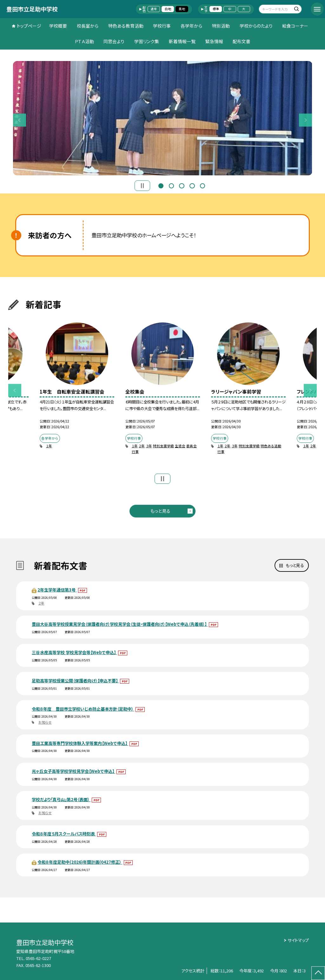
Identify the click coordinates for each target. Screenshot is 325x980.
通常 (154, 9)
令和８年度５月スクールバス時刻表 (64, 834)
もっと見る (160, 511)
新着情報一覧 (182, 41)
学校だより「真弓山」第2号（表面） (61, 799)
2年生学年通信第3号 (57, 590)
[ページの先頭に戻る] (318, 973)
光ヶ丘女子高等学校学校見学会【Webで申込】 (73, 771)
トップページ (29, 26)
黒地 (182, 9)
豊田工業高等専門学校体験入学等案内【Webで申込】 (80, 743)
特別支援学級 (163, 446)
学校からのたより (256, 26)
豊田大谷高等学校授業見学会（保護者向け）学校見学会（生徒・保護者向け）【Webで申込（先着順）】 (120, 624)
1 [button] (161, 185)
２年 (142, 446)
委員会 (192, 446)
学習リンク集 (147, 41)
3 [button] (182, 185)
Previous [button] (20, 120)
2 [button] (171, 185)
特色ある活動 (271, 446)
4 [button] (192, 185)
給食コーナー (295, 26)
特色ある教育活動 (126, 26)
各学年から (191, 26)
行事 (135, 452)
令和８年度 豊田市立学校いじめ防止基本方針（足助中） (83, 709)
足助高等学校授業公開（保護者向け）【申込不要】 (75, 681)
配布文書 (242, 41)
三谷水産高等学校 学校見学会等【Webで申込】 (74, 652)
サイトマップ (298, 940)
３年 (149, 446)
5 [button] (202, 185)
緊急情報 (214, 41)
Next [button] (305, 120)
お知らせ (45, 722)
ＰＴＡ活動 (84, 41)
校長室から (88, 26)
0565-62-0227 (38, 958)
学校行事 (162, 26)
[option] (163, 118)
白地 (168, 9)
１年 (49, 446)
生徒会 (180, 446)
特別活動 (221, 26)
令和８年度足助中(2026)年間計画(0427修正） (80, 862)
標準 (216, 9)
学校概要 (58, 26)
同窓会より (114, 41)
